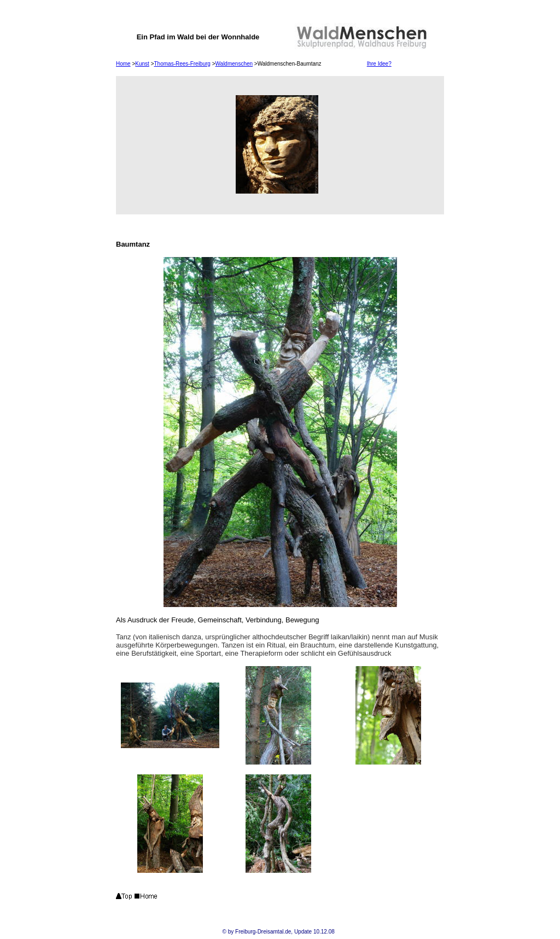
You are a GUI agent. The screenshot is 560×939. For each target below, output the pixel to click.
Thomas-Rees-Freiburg (182, 64)
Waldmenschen (234, 64)
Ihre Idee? (379, 64)
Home (123, 64)
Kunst (142, 64)
